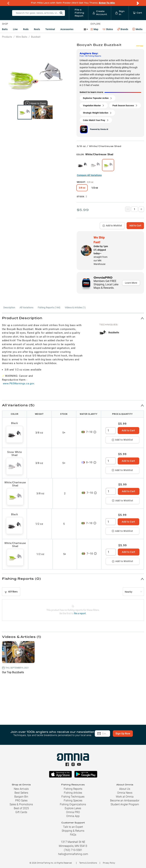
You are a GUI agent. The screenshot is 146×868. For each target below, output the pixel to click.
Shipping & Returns (73, 831)
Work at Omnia (125, 797)
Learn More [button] (131, 283)
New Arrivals (21, 789)
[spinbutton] (111, 431)
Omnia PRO (73, 812)
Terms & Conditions (88, 863)
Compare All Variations (89, 175)
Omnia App (73, 816)
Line (15, 29)
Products (7, 37)
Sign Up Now (102, 736)
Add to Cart (135, 226)
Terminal (50, 29)
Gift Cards (21, 812)
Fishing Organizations (73, 804)
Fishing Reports (73, 789)
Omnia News (125, 793)
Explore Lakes (73, 808)
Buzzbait (36, 37)
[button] (73, 318)
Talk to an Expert (73, 827)
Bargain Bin (21, 797)
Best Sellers (21, 793)
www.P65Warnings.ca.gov (18, 383)
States (108, 29)
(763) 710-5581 (73, 850)
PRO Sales (21, 801)
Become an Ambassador (125, 801)
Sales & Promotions (21, 804)
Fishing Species (73, 801)
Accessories (67, 29)
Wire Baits (22, 37)
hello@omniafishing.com (73, 854)
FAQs (73, 835)
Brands (123, 29)
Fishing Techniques (73, 797)
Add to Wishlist (112, 226)
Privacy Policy (109, 863)
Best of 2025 (21, 808)
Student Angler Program (125, 804)
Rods (26, 29)
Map (94, 29)
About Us (125, 789)
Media (137, 29)
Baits (5, 29)
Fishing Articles (73, 793)
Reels (37, 29)
